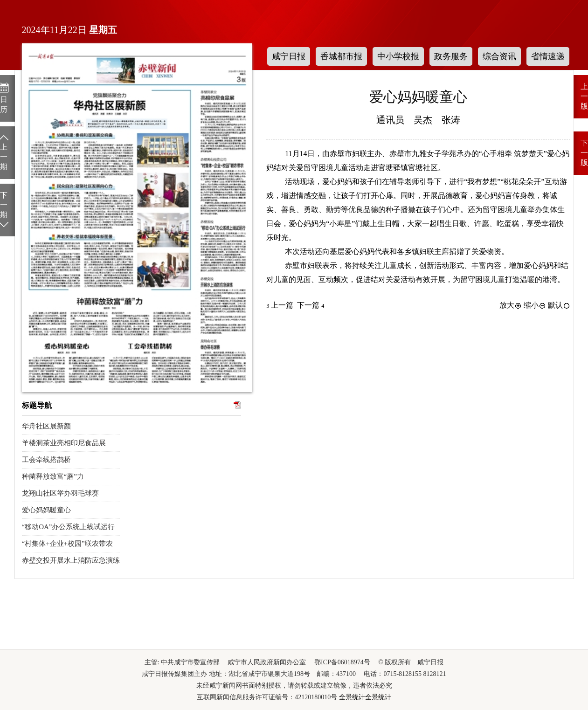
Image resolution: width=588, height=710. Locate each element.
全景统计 (352, 697)
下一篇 (311, 305)
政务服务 (451, 56)
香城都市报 (341, 56)
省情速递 (548, 56)
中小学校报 (398, 56)
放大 (511, 305)
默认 (559, 305)
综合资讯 (499, 56)
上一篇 (280, 305)
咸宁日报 (289, 56)
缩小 (535, 305)
